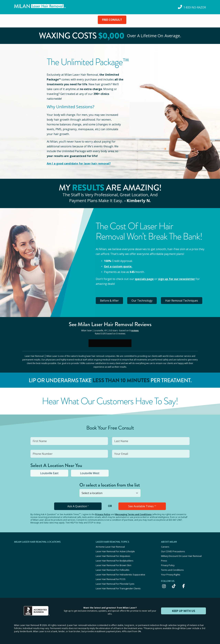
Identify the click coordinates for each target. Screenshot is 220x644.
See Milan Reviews (110, 324)
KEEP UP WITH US (184, 611)
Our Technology (142, 301)
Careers (165, 547)
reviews (135, 330)
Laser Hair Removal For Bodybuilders (115, 561)
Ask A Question (78, 506)
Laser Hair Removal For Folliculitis (113, 570)
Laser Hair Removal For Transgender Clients (118, 588)
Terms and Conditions (172, 570)
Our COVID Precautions (173, 551)
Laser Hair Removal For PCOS (111, 579)
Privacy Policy (103, 514)
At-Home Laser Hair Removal (110, 547)
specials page (144, 279)
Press (164, 561)
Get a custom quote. (118, 266)
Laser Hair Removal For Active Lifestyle (115, 551)
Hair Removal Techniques (182, 301)
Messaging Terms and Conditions (133, 514)
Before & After (109, 301)
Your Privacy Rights (171, 575)
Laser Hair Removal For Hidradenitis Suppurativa (120, 575)
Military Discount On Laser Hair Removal (181, 556)
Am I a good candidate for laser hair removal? (79, 163)
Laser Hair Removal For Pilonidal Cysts (115, 584)
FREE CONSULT (112, 20)
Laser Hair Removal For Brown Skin (114, 565)
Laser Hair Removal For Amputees (113, 556)
